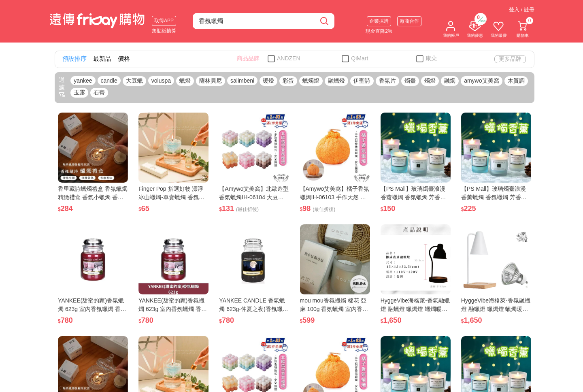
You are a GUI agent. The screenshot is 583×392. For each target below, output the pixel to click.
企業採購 (379, 21)
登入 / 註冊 (522, 10)
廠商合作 (409, 21)
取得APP (164, 21)
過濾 (62, 87)
